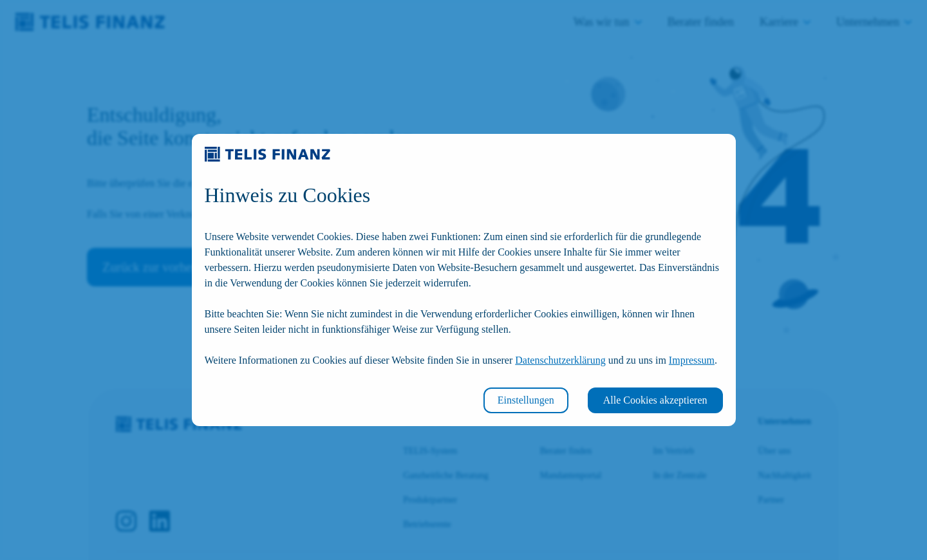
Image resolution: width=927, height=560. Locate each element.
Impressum (692, 360)
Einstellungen (526, 400)
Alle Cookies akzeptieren (655, 400)
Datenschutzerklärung (560, 360)
